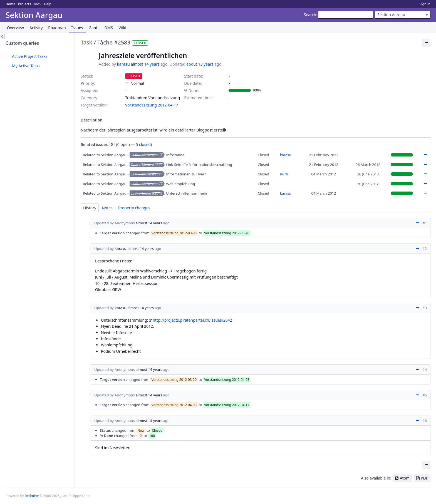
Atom (405, 478)
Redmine (32, 496)
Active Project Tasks (30, 56)
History (90, 208)
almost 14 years (145, 64)
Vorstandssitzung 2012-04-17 (152, 105)
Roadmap (57, 28)
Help (48, 4)
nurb (284, 174)
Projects (25, 4)
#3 (425, 308)
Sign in (425, 4)
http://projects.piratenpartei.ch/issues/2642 (192, 320)
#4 (425, 369)
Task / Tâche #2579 (147, 165)
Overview (15, 28)
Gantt (94, 28)
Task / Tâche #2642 (147, 193)
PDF (424, 478)
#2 (425, 249)
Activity (36, 28)
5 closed (143, 144)
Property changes (134, 208)
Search (310, 15)
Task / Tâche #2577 (147, 184)
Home (10, 4)
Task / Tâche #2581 (147, 155)
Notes (107, 208)
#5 (425, 395)
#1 (425, 223)
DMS (37, 4)
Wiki (122, 28)
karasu (123, 64)
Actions (425, 155)
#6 (425, 421)
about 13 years (200, 64)
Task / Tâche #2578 (147, 174)
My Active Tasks (26, 66)
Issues (77, 28)
